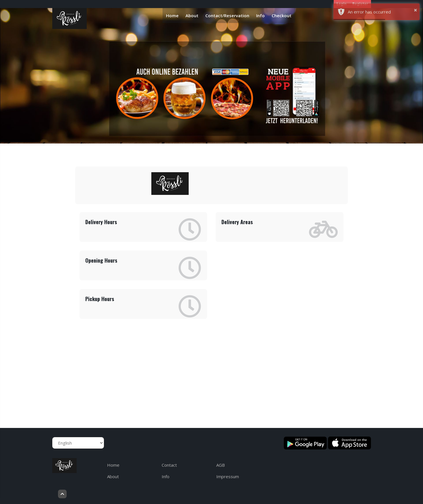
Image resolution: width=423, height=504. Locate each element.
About (192, 15)
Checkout (282, 15)
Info (260, 15)
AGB (221, 465)
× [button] (415, 10)
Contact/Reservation (227, 15)
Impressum (228, 476)
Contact (169, 465)
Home (172, 15)
